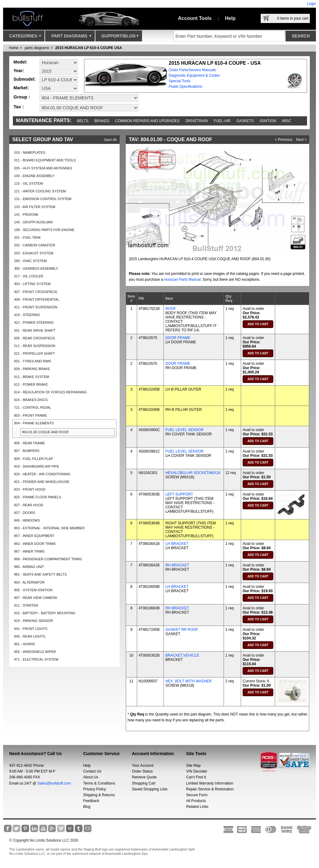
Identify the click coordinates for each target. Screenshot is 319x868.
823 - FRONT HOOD (30, 489)
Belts (83, 121)
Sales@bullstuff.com (54, 783)
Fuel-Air (222, 121)
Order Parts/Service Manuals (192, 70)
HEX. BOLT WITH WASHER (188, 681)
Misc (286, 121)
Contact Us (92, 771)
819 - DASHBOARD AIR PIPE (37, 466)
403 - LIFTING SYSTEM (32, 284)
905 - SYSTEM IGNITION (33, 590)
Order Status (142, 771)
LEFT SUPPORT (179, 494)
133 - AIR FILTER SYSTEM (35, 207)
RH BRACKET (177, 565)
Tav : (19, 107)
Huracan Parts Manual (182, 280)
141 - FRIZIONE (26, 214)
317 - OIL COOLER (29, 276)
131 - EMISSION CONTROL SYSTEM (43, 199)
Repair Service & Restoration (210, 789)
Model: (20, 62)
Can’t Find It (196, 777)
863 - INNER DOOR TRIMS (35, 544)
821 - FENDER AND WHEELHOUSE (42, 482)
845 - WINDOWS (27, 520)
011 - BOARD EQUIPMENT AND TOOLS (45, 160)
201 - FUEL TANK (27, 237)
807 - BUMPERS (27, 451)
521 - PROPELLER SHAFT (35, 353)
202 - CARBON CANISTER (35, 245)
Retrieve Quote (144, 777)
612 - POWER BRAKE (31, 384)
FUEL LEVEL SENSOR (184, 430)
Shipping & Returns (99, 795)
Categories (25, 37)
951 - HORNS (25, 644)
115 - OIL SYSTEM (29, 183)
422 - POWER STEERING (34, 322)
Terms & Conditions (99, 783)
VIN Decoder (197, 771)
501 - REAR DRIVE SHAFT (35, 330)
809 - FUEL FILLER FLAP (34, 459)
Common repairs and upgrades (148, 121)
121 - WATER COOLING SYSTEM (40, 191)
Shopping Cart (144, 783)
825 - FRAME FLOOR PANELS (38, 497)
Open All (110, 140)
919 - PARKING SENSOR (33, 621)
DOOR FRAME (178, 338)
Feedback (91, 801)
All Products (196, 801)
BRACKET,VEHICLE (182, 655)
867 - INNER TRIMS (29, 551)
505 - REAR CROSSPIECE (35, 338)
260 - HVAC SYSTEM (30, 261)
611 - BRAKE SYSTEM (32, 377)
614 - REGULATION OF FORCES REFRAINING (50, 392)
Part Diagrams (71, 37)
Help (230, 18)
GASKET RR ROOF (182, 630)
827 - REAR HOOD (29, 505)
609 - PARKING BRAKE (32, 369)
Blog (87, 807)
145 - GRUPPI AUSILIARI (33, 222)
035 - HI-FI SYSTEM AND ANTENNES (43, 168)
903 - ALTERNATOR (29, 582)
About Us (91, 777)
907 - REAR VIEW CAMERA (36, 598)
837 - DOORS (25, 513)
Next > (301, 140)
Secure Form (197, 795)
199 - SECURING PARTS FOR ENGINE (44, 230)
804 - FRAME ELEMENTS (34, 423)
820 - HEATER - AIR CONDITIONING (42, 474)
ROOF (171, 309)
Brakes (102, 121)
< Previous (284, 140)
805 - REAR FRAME (29, 443)
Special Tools (180, 81)
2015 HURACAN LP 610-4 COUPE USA (89, 48)
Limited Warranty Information (210, 783)
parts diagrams (37, 48)
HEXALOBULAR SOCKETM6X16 (193, 473)
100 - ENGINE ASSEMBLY (34, 176)
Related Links (197, 807)
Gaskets (245, 121)
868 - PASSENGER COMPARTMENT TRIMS (48, 559)
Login (311, 4)
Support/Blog (120, 37)
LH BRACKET (177, 544)
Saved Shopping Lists (150, 789)
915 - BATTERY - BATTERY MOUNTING (45, 613)
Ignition (268, 121)
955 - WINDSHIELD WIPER (35, 652)
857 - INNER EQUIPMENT (34, 536)
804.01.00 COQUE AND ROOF (46, 432)
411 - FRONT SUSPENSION (36, 307)
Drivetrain (197, 121)
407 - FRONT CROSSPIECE (36, 292)
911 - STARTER (26, 605)
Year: (19, 71)
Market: (21, 88)
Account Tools (195, 18)
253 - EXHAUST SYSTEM (34, 253)
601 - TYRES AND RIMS (33, 361)
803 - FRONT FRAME (31, 415)
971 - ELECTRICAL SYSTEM (36, 659)
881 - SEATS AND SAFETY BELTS (40, 574)
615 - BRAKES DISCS (31, 400)
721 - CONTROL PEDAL (33, 407)
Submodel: (25, 79)
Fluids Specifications (185, 87)
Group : (22, 97)
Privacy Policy (95, 789)
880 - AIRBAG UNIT (29, 567)
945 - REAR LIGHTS (30, 636)
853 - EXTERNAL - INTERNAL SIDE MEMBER (49, 528)
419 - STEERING (27, 315)
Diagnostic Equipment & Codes (194, 75)
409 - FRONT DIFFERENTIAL (37, 299)
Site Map (193, 766)
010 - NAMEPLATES (30, 152)
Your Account (143, 766)
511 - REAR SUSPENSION (35, 346)
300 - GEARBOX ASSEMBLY (36, 268)
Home (14, 48)
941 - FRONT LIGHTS (31, 629)
